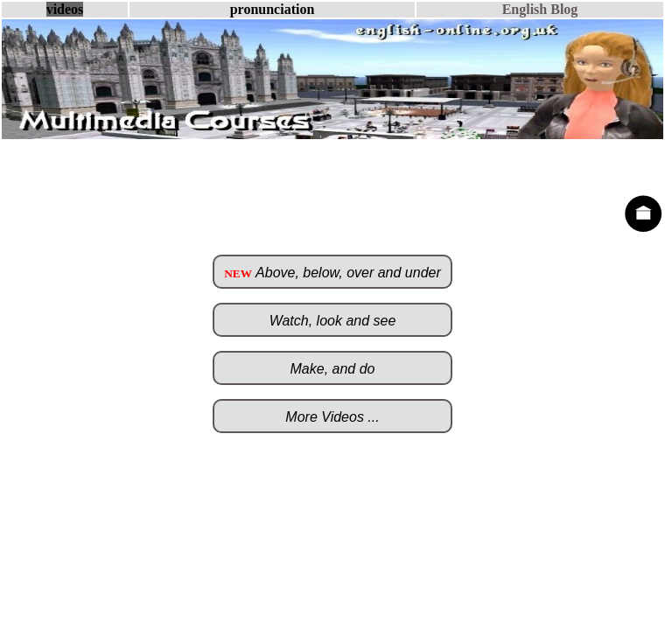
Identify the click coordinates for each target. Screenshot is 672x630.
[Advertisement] (332, 166)
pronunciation (273, 9)
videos (65, 9)
